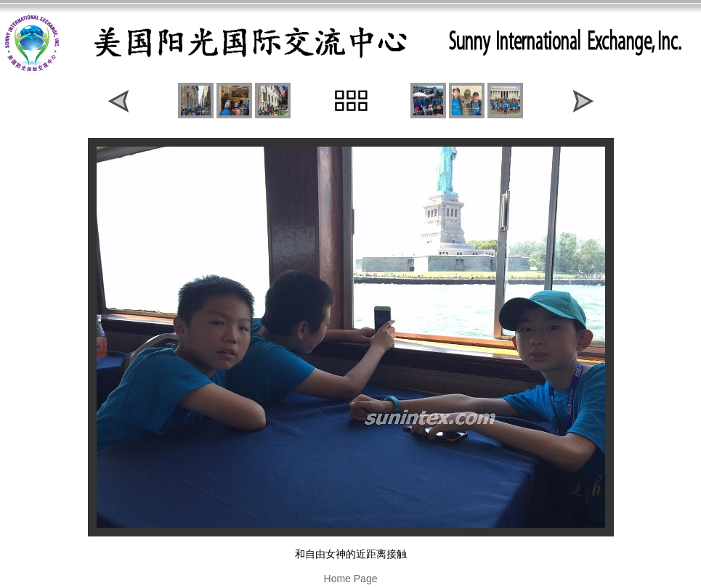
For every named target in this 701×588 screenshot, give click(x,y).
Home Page (351, 579)
